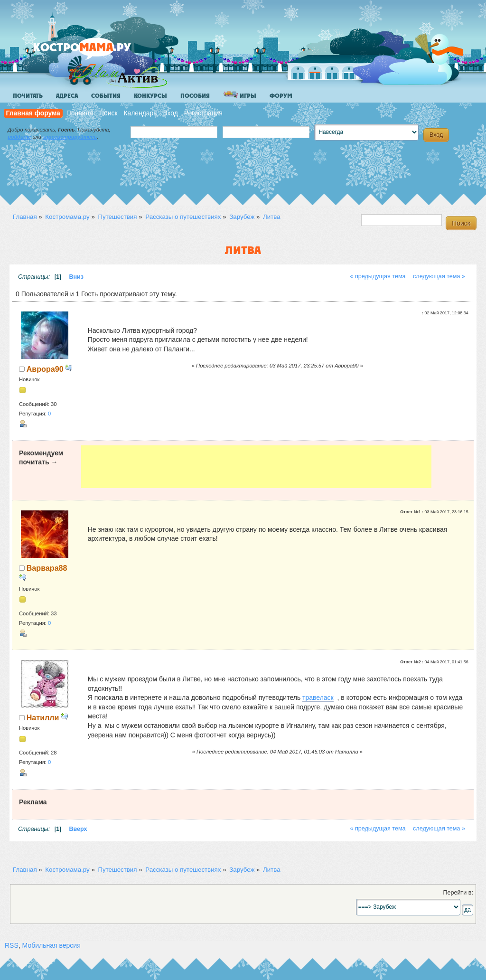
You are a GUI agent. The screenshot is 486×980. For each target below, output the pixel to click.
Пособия (195, 96)
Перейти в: (458, 893)
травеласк (318, 697)
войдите (19, 137)
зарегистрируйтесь (70, 137)
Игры (240, 95)
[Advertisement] (257, 467)
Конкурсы (150, 96)
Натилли (43, 717)
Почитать (28, 96)
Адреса (67, 96)
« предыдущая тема (378, 276)
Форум (281, 96)
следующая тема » (439, 276)
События (106, 96)
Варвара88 (47, 568)
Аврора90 (45, 369)
